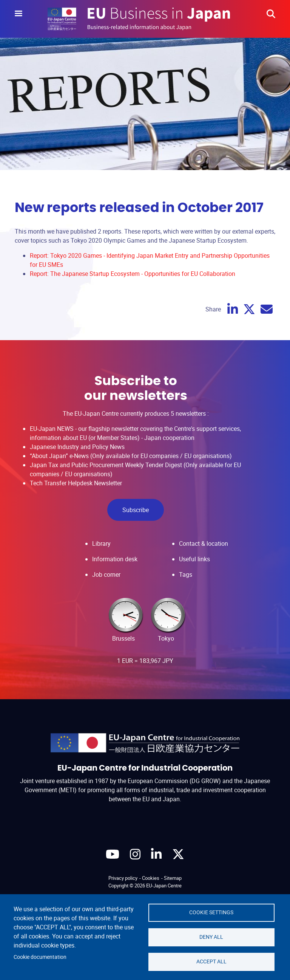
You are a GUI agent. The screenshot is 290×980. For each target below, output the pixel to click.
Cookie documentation (40, 957)
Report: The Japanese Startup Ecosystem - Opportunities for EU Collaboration (133, 274)
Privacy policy (123, 878)
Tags (186, 574)
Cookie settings (211, 912)
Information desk (115, 559)
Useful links (194, 559)
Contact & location (204, 543)
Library (101, 543)
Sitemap (173, 878)
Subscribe (136, 510)
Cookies (151, 878)
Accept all (211, 961)
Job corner (106, 574)
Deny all (211, 937)
